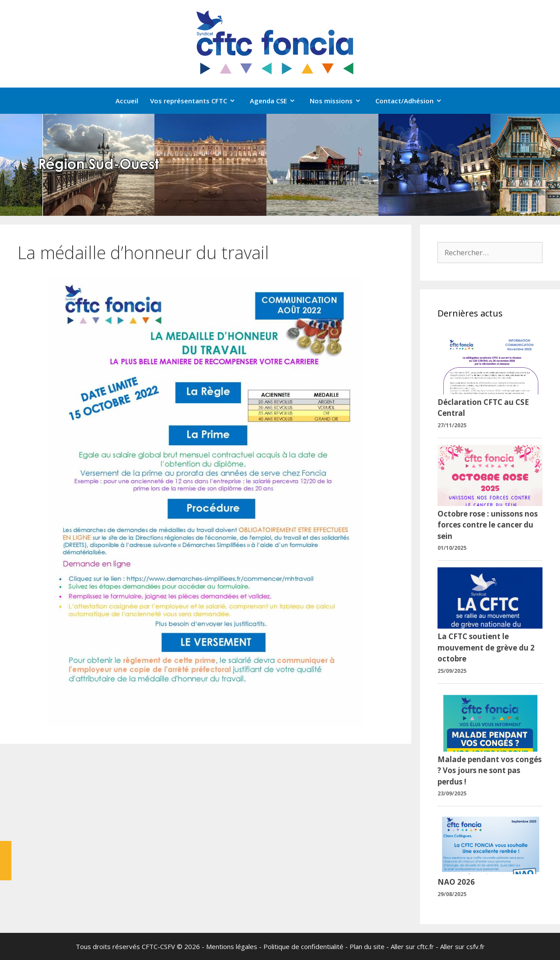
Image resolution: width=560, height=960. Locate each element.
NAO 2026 (456, 882)
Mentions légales (232, 946)
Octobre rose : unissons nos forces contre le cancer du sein (488, 525)
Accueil (127, 101)
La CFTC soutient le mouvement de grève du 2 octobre (486, 647)
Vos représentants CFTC (197, 101)
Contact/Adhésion (413, 101)
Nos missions (340, 101)
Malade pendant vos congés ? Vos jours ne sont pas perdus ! (490, 770)
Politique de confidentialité (303, 946)
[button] (14, 165)
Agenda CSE (277, 101)
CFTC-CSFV (158, 946)
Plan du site (367, 946)
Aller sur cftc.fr (412, 946)
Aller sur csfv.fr (462, 946)
